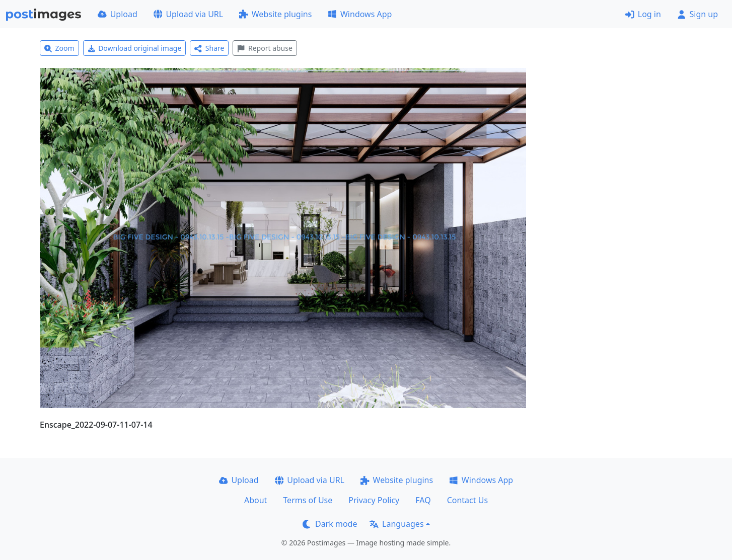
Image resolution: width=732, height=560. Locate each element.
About (255, 500)
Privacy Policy (374, 500)
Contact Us (467, 500)
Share (209, 48)
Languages (396, 524)
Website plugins (275, 14)
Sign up (698, 14)
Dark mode (330, 524)
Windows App (360, 14)
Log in (643, 14)
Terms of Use (308, 500)
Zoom (59, 48)
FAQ (423, 500)
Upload (118, 14)
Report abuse (265, 48)
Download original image (135, 48)
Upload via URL (188, 14)
